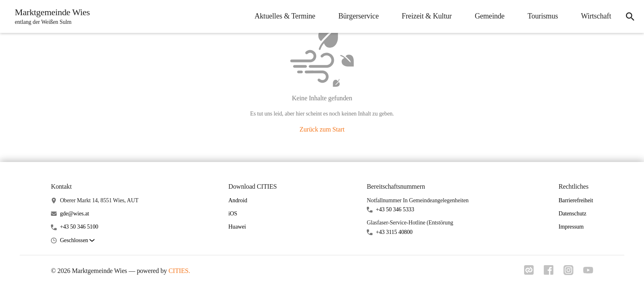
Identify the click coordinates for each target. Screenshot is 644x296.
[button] (77, 241)
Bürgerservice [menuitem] (359, 16)
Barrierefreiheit (576, 200)
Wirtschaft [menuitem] (596, 16)
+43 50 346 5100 (79, 227)
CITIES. (179, 271)
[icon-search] (630, 16)
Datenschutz (573, 214)
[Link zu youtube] (588, 271)
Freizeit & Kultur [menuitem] (427, 16)
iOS (233, 214)
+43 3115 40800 (394, 232)
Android (238, 200)
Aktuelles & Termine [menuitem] (285, 16)
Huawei (237, 227)
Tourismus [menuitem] (543, 16)
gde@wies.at (75, 214)
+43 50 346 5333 (395, 209)
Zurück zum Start (322, 129)
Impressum (571, 227)
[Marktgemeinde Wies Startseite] (50, 16)
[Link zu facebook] (549, 273)
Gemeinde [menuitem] (490, 16)
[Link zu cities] (529, 273)
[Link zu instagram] (568, 273)
